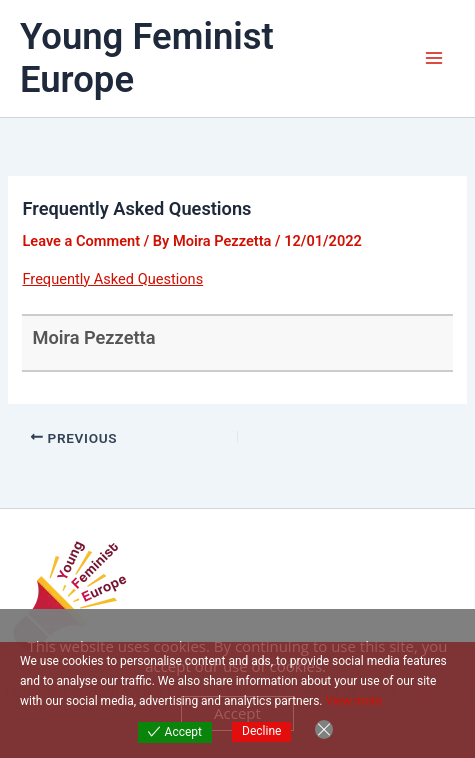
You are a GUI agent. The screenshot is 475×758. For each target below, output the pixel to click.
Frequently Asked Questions (112, 279)
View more (354, 701)
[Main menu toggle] (434, 58)
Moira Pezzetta (93, 337)
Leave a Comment (81, 241)
